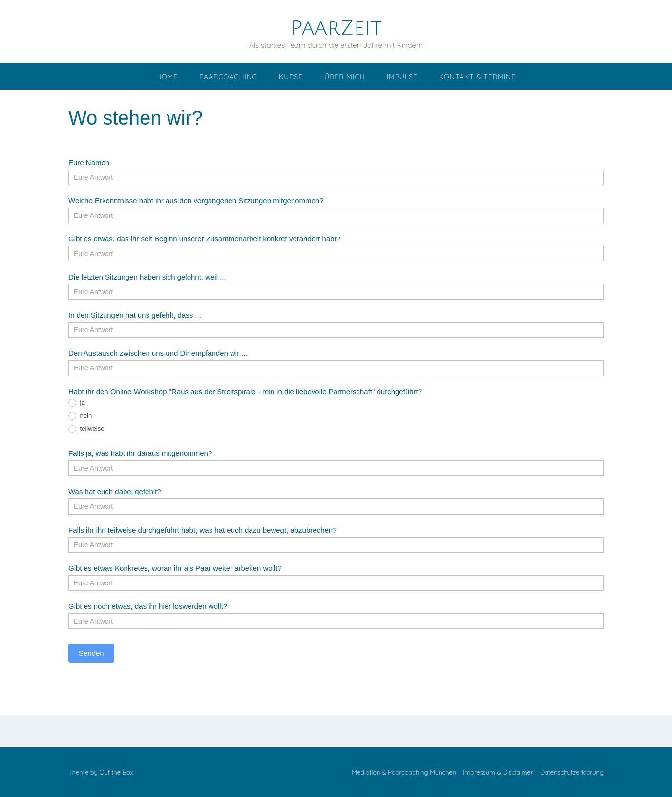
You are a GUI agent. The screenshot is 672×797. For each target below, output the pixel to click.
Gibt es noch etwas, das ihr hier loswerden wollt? (148, 606)
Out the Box (116, 772)
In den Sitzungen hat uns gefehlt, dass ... (135, 315)
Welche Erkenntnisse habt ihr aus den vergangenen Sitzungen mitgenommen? (196, 201)
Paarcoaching (228, 77)
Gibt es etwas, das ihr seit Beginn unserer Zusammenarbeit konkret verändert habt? (204, 239)
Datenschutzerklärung (572, 772)
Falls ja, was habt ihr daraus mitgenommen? (140, 453)
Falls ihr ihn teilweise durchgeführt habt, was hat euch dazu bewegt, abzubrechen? (203, 530)
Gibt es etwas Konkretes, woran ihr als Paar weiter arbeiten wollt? (175, 568)
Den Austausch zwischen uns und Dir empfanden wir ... (158, 353)
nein (80, 416)
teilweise (86, 429)
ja (77, 403)
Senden (91, 653)
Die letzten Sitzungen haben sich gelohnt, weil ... (147, 277)
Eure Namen (89, 162)
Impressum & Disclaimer (498, 772)
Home (167, 77)
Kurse (291, 77)
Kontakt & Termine (477, 77)
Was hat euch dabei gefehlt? (115, 491)
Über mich (345, 77)
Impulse (402, 77)
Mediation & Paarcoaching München (404, 772)
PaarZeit (336, 28)
